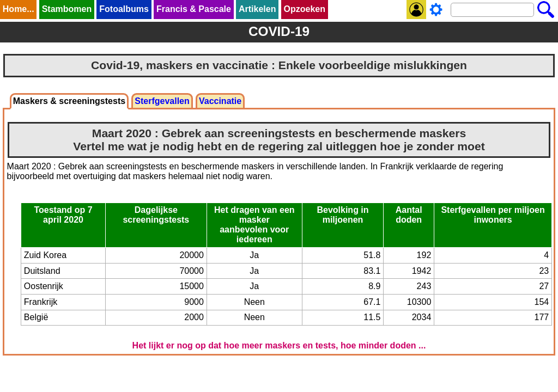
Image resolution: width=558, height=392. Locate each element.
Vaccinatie (220, 101)
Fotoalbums (124, 9)
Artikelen (257, 9)
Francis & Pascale (194, 9)
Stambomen (67, 9)
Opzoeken (305, 9)
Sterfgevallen (162, 101)
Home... (19, 9)
